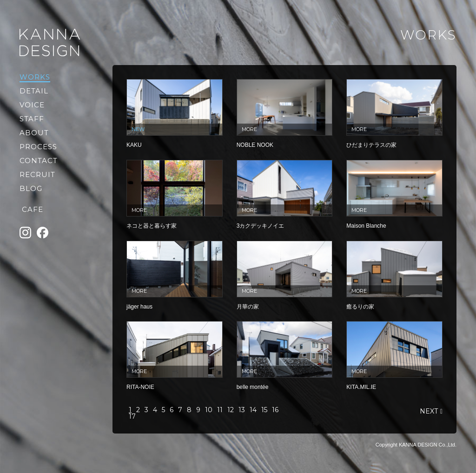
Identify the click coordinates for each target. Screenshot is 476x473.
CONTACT (39, 161)
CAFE (33, 209)
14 (253, 410)
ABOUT (34, 133)
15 (264, 410)
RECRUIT (37, 174)
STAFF (32, 119)
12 (231, 410)
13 (242, 410)
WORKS (35, 77)
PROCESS (38, 147)
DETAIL (34, 91)
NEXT (429, 411)
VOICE (32, 105)
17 (132, 416)
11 (220, 410)
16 (275, 410)
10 (209, 410)
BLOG (31, 188)
